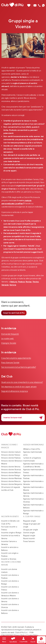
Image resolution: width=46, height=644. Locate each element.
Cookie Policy (33, 635)
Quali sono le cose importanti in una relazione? (22, 382)
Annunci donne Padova (11, 458)
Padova (21, 282)
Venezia (5, 285)
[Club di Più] (12, 5)
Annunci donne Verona (11, 467)
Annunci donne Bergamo (12, 484)
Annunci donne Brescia (11, 481)
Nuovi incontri (29, 538)
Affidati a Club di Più (32, 449)
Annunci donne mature (11, 452)
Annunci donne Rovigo (11, 475)
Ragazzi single (29, 536)
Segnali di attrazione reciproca (15, 391)
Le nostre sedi (8, 338)
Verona (13, 285)
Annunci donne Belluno (11, 473)
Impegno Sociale (9, 343)
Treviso (36, 282)
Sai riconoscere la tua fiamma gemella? (19, 367)
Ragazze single (29, 521)
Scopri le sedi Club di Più (14, 313)
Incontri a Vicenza (9, 559)
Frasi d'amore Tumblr (10, 363)
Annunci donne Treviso (11, 455)
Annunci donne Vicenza (11, 470)
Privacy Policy (20, 635)
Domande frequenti (10, 334)
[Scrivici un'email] (35, 5)
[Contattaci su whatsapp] (43, 5)
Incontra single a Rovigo (11, 533)
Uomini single (29, 533)
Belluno (14, 282)
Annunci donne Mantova (11, 478)
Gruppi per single (30, 530)
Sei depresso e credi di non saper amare (19, 387)
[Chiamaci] (39, 5)
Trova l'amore (29, 541)
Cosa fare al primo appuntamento (16, 358)
